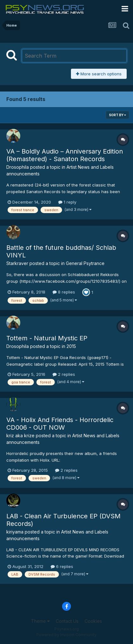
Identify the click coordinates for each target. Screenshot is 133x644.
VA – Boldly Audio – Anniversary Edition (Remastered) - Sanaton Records (65, 155)
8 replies (64, 292)
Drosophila (18, 167)
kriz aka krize (20, 436)
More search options (99, 74)
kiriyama (15, 532)
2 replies (64, 374)
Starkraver (17, 263)
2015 (71, 346)
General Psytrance (85, 263)
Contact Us (67, 621)
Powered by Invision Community (66, 635)
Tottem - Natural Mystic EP (47, 338)
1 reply (67, 202)
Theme (40, 621)
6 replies (62, 566)
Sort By (117, 115)
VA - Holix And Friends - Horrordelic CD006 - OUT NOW (60, 424)
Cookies (93, 621)
